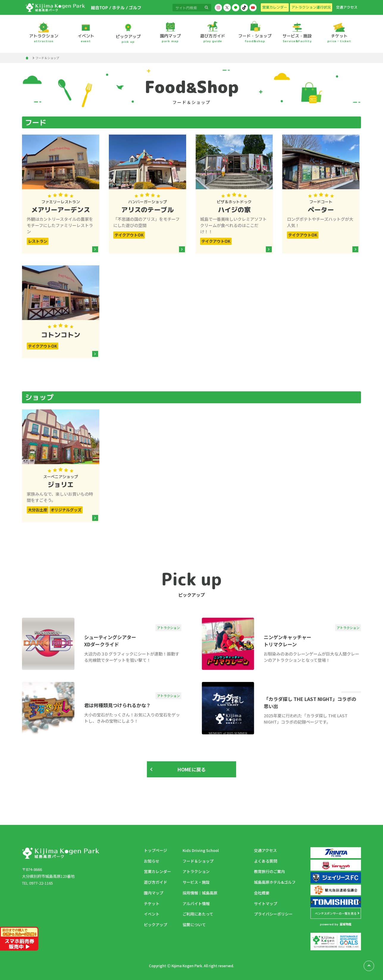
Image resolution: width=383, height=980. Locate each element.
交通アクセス (265, 850)
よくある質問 (266, 861)
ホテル (118, 8)
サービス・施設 (196, 882)
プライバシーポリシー (273, 914)
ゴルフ (135, 8)
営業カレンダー (157, 871)
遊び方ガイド (156, 882)
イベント (152, 914)
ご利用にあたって (198, 914)
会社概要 (262, 893)
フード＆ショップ (198, 861)
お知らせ (152, 861)
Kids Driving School (201, 850)
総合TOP (99, 8)
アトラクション (196, 871)
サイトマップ (266, 903)
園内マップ (154, 893)
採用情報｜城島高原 (200, 893)
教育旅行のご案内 (269, 871)
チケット (152, 903)
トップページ (156, 850)
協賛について (194, 925)
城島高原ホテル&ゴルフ (275, 882)
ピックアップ (156, 925)
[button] (312, 902)
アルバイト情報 (196, 903)
